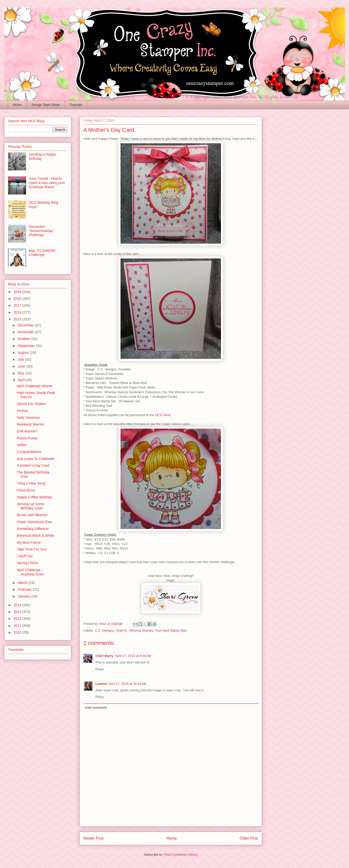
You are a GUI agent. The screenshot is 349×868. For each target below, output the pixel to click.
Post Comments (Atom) (181, 855)
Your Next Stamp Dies (171, 630)
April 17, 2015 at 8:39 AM (133, 656)
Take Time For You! (32, 549)
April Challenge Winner (35, 386)
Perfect (22, 411)
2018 (18, 299)
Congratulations (29, 452)
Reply (100, 669)
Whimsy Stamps (141, 630)
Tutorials (76, 105)
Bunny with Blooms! (32, 515)
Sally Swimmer (28, 418)
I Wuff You (25, 556)
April (22, 380)
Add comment (96, 708)
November (26, 332)
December (26, 325)
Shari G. (122, 630)
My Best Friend (29, 543)
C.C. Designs (105, 630)
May (21, 373)
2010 (18, 632)
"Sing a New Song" (32, 483)
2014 (18, 605)
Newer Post (94, 838)
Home (17, 105)
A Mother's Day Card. (34, 465)
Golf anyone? (27, 431)
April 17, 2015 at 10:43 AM (127, 684)
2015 (18, 319)
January (24, 596)
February (25, 589)
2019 (18, 292)
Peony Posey (27, 438)
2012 (18, 619)
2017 (18, 305)
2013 (18, 612)
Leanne (101, 684)
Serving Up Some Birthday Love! (31, 506)
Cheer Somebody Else (34, 522)
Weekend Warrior (30, 424)
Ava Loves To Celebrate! (36, 459)
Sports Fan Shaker (32, 404)
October (24, 339)
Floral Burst (26, 490)
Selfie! (22, 445)
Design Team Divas (46, 105)
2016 (18, 312)
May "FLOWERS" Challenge (43, 253)
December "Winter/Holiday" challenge (42, 231)
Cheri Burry (104, 656)
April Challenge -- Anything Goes (30, 572)
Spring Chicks (28, 563)
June (22, 366)
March (23, 583)
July (21, 359)
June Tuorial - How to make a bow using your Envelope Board (47, 183)
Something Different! (33, 529)
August (23, 353)
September (27, 346)
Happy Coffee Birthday (35, 497)
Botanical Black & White (36, 536)
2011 (18, 626)
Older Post (249, 838)
